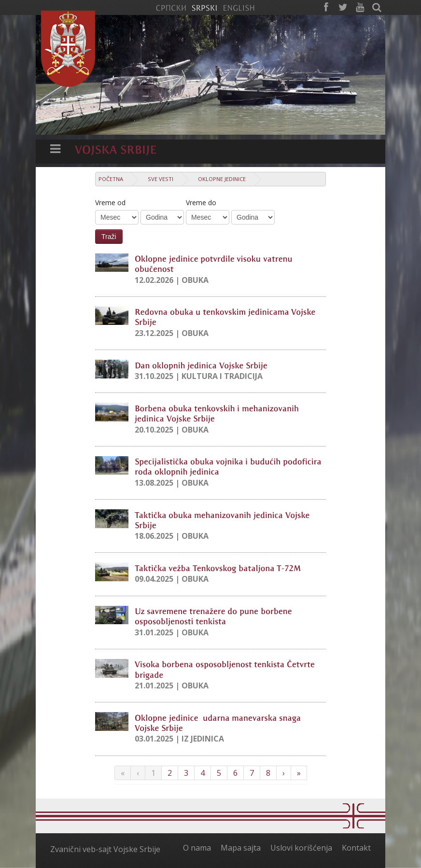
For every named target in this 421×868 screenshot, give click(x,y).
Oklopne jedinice (222, 179)
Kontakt (356, 848)
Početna (111, 179)
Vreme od (110, 203)
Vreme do (201, 203)
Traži (109, 237)
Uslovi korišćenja (301, 848)
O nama (197, 848)
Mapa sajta (241, 848)
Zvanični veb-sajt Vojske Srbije (105, 849)
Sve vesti (161, 179)
